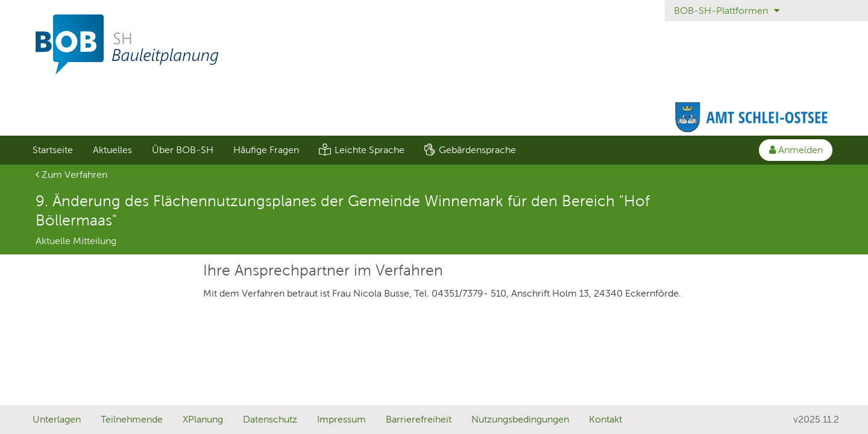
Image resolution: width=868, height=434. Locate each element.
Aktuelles (112, 150)
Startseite (53, 150)
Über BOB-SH (183, 150)
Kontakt (605, 419)
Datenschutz (270, 419)
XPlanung (203, 419)
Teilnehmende (132, 419)
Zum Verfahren (71, 175)
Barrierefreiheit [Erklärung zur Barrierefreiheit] (419, 419)
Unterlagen (57, 419)
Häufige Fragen (266, 150)
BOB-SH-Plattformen (727, 11)
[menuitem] (52, 150)
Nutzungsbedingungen (520, 419)
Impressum (341, 419)
